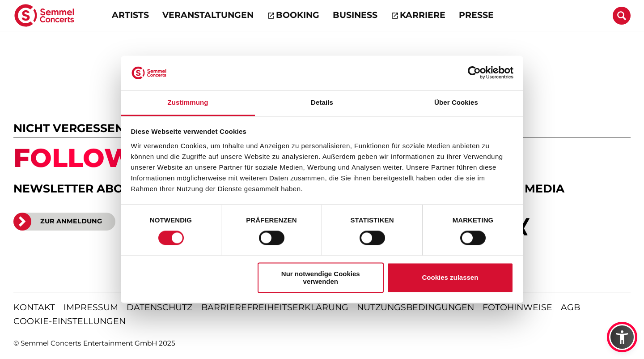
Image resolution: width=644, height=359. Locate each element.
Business (355, 15)
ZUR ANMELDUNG (58, 222)
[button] (622, 337)
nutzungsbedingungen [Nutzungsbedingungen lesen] (415, 307)
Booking (298, 15)
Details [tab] (322, 102)
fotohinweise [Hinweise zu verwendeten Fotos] (517, 307)
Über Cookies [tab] (456, 102)
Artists (130, 15)
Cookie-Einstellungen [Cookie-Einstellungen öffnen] (70, 321)
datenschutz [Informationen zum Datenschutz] (159, 307)
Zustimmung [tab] (188, 102)
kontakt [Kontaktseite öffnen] (34, 307)
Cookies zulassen (450, 278)
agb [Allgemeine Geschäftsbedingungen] (570, 307)
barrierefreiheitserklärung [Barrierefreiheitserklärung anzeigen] (275, 307)
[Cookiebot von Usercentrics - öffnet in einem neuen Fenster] (474, 73)
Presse (476, 15)
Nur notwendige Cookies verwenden (321, 278)
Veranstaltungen (208, 15)
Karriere (423, 15)
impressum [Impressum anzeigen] (91, 307)
